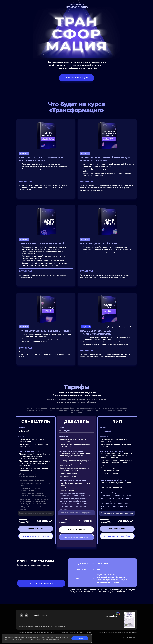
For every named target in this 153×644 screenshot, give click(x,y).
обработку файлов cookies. (51, 639)
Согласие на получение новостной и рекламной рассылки (118, 632)
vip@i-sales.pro (40, 615)
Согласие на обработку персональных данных (76, 632)
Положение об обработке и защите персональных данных (35, 632)
